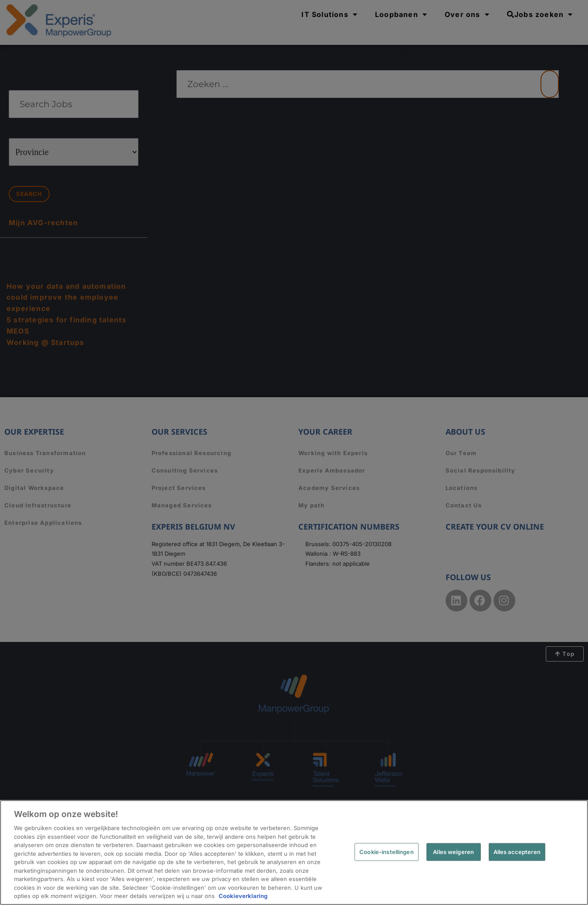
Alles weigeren (453, 851)
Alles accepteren (517, 851)
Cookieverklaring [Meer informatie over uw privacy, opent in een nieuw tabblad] (243, 896)
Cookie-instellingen (386, 851)
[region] (294, 853)
